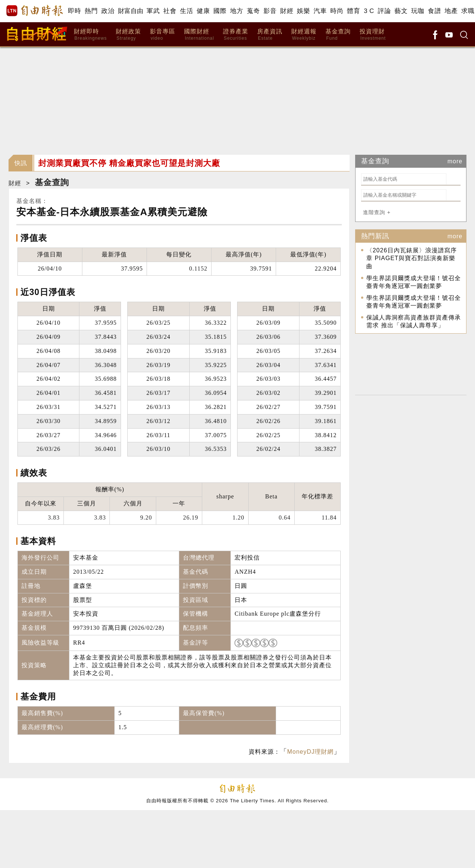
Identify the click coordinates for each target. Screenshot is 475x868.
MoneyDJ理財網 (311, 752)
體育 (353, 11)
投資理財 (373, 35)
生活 (186, 11)
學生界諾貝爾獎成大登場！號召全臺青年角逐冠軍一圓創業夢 (414, 282)
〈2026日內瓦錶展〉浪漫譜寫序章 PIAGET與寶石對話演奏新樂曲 (412, 258)
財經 (287, 11)
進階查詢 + (377, 212)
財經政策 (128, 35)
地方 (237, 11)
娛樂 (303, 11)
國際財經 (199, 35)
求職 (468, 11)
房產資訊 (270, 35)
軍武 (153, 11)
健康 (203, 11)
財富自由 (130, 11)
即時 (74, 11)
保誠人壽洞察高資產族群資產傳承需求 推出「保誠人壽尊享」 (414, 322)
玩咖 (418, 11)
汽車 (320, 11)
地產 (451, 11)
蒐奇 (253, 11)
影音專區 (163, 35)
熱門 (91, 11)
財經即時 (90, 35)
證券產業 (236, 35)
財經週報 (304, 35)
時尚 (337, 11)
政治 (108, 11)
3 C (369, 11)
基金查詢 (338, 35)
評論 (384, 11)
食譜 (434, 11)
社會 (170, 11)
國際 (220, 11)
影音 (270, 11)
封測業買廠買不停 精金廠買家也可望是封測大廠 (129, 163)
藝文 (401, 11)
